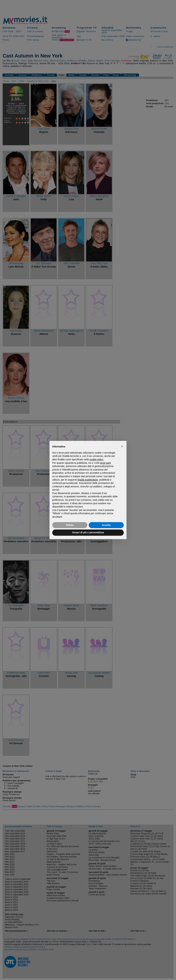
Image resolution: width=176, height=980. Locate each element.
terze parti (106, 463)
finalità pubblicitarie (88, 480)
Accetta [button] (106, 525)
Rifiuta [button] (70, 525)
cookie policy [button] (96, 459)
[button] (122, 446)
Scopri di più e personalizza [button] (88, 532)
